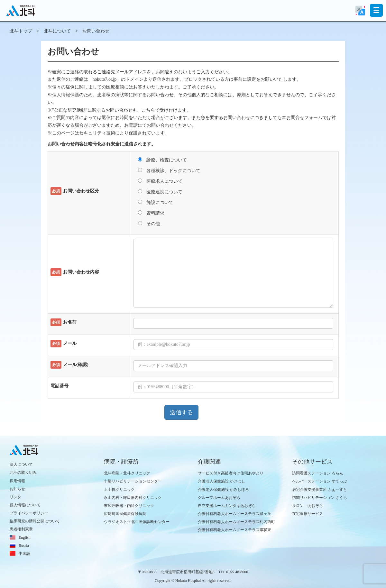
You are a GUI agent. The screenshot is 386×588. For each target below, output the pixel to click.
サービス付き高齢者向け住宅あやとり (231, 473)
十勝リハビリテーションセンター (133, 481)
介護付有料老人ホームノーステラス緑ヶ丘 (234, 514)
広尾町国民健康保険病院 (125, 514)
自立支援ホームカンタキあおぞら (227, 506)
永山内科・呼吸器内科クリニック (133, 498)
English (25, 537)
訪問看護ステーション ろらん (318, 473)
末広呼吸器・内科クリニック (129, 506)
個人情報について (25, 505)
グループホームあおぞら (219, 498)
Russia (24, 546)
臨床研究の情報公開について (35, 521)
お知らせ (17, 489)
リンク (15, 497)
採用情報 (17, 481)
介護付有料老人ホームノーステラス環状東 (234, 530)
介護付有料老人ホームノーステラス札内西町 (236, 522)
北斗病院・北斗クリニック (127, 473)
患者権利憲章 (21, 529)
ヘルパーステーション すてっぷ (320, 481)
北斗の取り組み (23, 473)
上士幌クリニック (119, 490)
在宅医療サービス (308, 514)
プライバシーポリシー (29, 513)
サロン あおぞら (308, 506)
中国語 (24, 554)
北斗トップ (21, 31)
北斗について (57, 31)
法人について (21, 464)
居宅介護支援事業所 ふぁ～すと (320, 490)
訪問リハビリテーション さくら (320, 498)
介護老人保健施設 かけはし (221, 481)
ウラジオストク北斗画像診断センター (137, 522)
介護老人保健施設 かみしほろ (223, 490)
